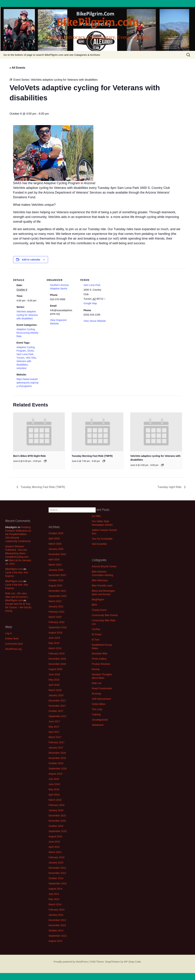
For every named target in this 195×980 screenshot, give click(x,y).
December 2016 (57, 753)
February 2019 (56, 654)
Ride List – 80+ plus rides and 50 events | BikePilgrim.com (17, 597)
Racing (96, 669)
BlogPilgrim (98, 599)
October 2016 (56, 763)
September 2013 (58, 936)
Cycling (96, 629)
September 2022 (58, 596)
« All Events (17, 68)
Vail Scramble (99, 544)
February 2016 (56, 805)
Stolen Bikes (99, 704)
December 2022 (57, 591)
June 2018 (54, 674)
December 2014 (57, 868)
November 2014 (57, 873)
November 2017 (57, 706)
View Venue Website (95, 321)
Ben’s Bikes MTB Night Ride (30, 456)
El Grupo (97, 634)
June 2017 (54, 721)
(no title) (96, 516)
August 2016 (55, 774)
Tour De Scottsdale (102, 539)
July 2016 (54, 779)
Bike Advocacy (100, 580)
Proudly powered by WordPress (71, 962)
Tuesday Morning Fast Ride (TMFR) (92, 456)
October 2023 (56, 580)
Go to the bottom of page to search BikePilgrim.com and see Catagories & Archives (52, 55)
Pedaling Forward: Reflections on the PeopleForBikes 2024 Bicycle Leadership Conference (18, 534)
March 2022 (55, 601)
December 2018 (57, 659)
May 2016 (54, 789)
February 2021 (56, 612)
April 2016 (54, 795)
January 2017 (56, 748)
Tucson (21, 358)
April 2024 (54, 559)
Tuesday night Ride (170, 487)
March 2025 (55, 544)
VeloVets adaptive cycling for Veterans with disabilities (27, 315)
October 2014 (56, 878)
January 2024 (56, 570)
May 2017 (54, 727)
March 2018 (55, 690)
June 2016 (54, 784)
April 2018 (54, 685)
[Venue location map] (132, 293)
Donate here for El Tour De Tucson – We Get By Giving (18, 607)
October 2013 (56, 931)
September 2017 (58, 716)
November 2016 (57, 758)
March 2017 (55, 737)
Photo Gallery (99, 659)
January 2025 (56, 549)
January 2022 (56, 606)
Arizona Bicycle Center (104, 566)
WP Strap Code (132, 962)
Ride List (97, 683)
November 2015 (57, 821)
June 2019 (54, 638)
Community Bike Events (105, 615)
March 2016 (55, 800)
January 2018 (56, 695)
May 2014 (54, 899)
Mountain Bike (100, 654)
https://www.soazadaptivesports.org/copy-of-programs (28, 383)
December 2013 (57, 920)
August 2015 (55, 836)
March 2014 (55, 904)
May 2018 (54, 680)
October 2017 (56, 711)
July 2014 (54, 894)
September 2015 (58, 831)
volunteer (22, 368)
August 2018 (55, 669)
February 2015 (56, 857)
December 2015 (57, 816)
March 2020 (55, 617)
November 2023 (57, 575)
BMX (94, 605)
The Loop (97, 709)
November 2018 (57, 664)
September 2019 (58, 627)
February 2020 (56, 622)
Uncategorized (100, 720)
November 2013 (57, 925)
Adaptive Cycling (26, 329)
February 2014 (56, 910)
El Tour (96, 640)
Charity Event (99, 610)
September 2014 (58, 883)
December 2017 (57, 701)
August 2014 (55, 889)
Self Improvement (101, 699)
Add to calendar (31, 260)
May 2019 (54, 643)
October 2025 (56, 533)
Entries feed (12, 639)
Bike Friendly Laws (102, 586)
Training (96, 714)
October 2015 (56, 826)
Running (96, 694)
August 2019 (55, 633)
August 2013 (55, 941)
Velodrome (98, 725)
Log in (9, 633)
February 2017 (56, 742)
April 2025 (54, 539)
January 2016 (56, 810)
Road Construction (102, 688)
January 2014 (56, 915)
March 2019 (55, 648)
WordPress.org (13, 649)
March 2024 (55, 565)
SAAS (30, 351)
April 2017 (54, 732)
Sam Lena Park (25, 354)
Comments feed (14, 644)
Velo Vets (31, 358)
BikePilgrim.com (14, 569)
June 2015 (54, 842)
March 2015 (55, 852)
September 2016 (58, 768)
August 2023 (55, 586)
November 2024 (57, 554)
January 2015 (56, 863)
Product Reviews (101, 664)
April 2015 (54, 847)
